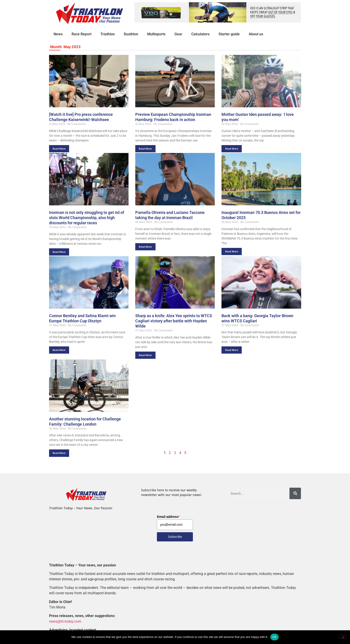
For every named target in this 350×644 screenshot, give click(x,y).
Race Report (81, 34)
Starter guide (229, 34)
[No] (343, 637)
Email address (168, 517)
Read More (59, 149)
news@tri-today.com (65, 621)
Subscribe (175, 537)
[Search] (295, 493)
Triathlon (108, 34)
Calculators (200, 34)
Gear (178, 34)
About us (256, 34)
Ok (274, 637)
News (58, 34)
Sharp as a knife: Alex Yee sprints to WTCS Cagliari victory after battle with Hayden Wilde (174, 321)
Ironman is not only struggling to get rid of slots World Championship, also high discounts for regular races (87, 218)
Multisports (156, 34)
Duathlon (131, 34)
